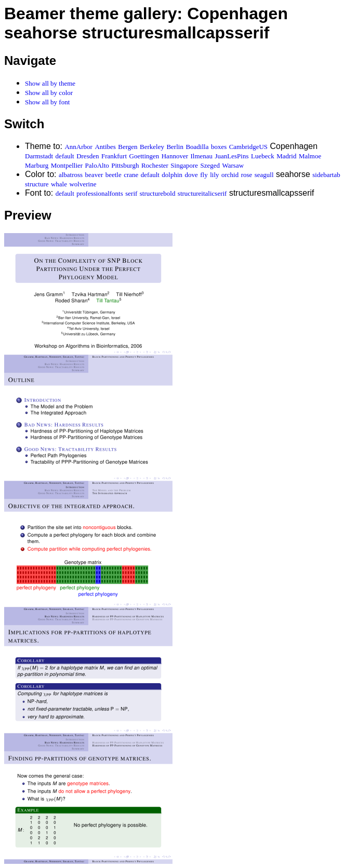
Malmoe (310, 156)
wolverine (83, 184)
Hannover (175, 156)
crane (131, 175)
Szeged (210, 165)
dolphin (172, 175)
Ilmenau (201, 156)
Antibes (105, 147)
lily (214, 175)
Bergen (128, 147)
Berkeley (152, 147)
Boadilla (197, 147)
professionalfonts (100, 193)
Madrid (286, 156)
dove (191, 175)
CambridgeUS (248, 147)
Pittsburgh (125, 165)
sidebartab (326, 175)
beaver (94, 175)
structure (37, 184)
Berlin (175, 147)
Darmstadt (39, 156)
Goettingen (144, 156)
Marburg (37, 165)
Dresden (88, 156)
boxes (219, 147)
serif (131, 193)
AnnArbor (78, 147)
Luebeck (263, 156)
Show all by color (49, 93)
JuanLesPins (231, 156)
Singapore (184, 165)
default (65, 156)
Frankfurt (114, 156)
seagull (264, 175)
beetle (114, 175)
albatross (71, 175)
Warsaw (233, 165)
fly (204, 175)
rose (247, 175)
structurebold (158, 193)
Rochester (155, 165)
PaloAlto (97, 165)
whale (59, 184)
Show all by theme (50, 83)
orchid (230, 175)
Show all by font (47, 102)
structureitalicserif (202, 193)
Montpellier (67, 165)
